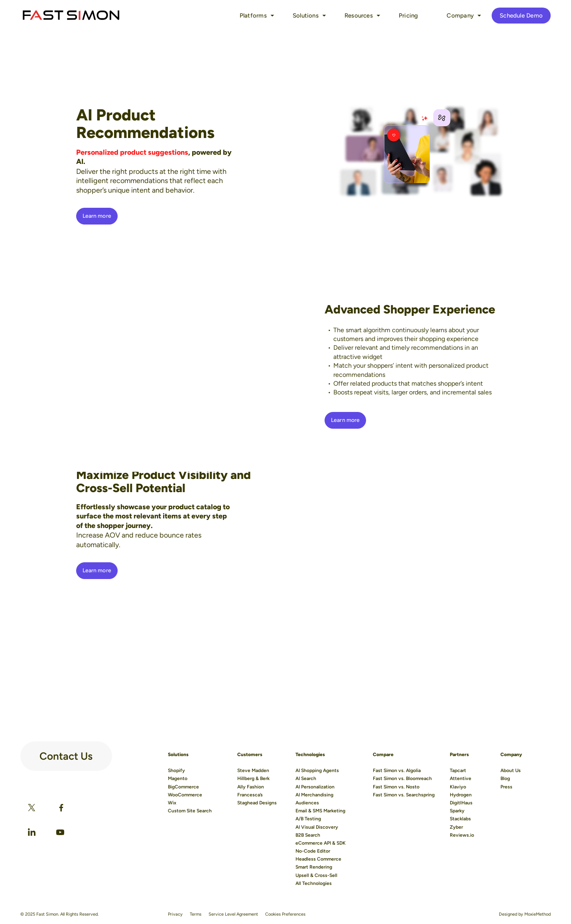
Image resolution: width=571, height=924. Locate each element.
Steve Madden (253, 770)
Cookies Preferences (285, 914)
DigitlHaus (461, 803)
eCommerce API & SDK (321, 843)
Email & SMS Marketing (320, 811)
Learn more (97, 216)
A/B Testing (308, 819)
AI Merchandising (314, 795)
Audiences (307, 803)
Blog (505, 778)
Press (506, 787)
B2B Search (308, 835)
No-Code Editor (313, 851)
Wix (172, 803)
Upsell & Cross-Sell (316, 875)
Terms (196, 914)
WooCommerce (185, 795)
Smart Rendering (314, 867)
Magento (178, 778)
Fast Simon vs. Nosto (396, 787)
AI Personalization (315, 787)
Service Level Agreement (233, 914)
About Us (511, 770)
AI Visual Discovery (317, 827)
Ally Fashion (251, 787)
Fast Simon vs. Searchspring (404, 795)
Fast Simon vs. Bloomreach (402, 778)
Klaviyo (458, 787)
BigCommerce (183, 787)
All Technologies (314, 883)
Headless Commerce (318, 859)
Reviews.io (462, 835)
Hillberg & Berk (253, 778)
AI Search (306, 778)
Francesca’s (250, 795)
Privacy (175, 914)
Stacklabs (460, 819)
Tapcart (458, 770)
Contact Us (66, 753)
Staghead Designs (257, 803)
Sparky (457, 811)
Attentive (461, 778)
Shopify (176, 770)
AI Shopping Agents (317, 770)
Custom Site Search (190, 811)
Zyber (456, 827)
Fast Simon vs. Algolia (397, 770)
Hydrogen (461, 795)
